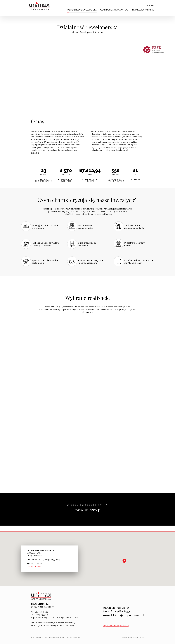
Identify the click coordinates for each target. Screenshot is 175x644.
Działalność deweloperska (82, 10)
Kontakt (151, 5)
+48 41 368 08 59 (119, 611)
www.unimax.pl (88, 510)
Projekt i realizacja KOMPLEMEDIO (133, 637)
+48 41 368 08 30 (118, 608)
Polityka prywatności (74, 637)
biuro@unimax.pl (34, 566)
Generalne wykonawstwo (114, 10)
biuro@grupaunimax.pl (129, 615)
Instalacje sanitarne (143, 10)
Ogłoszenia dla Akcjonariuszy (116, 626)
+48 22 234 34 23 (34, 563)
